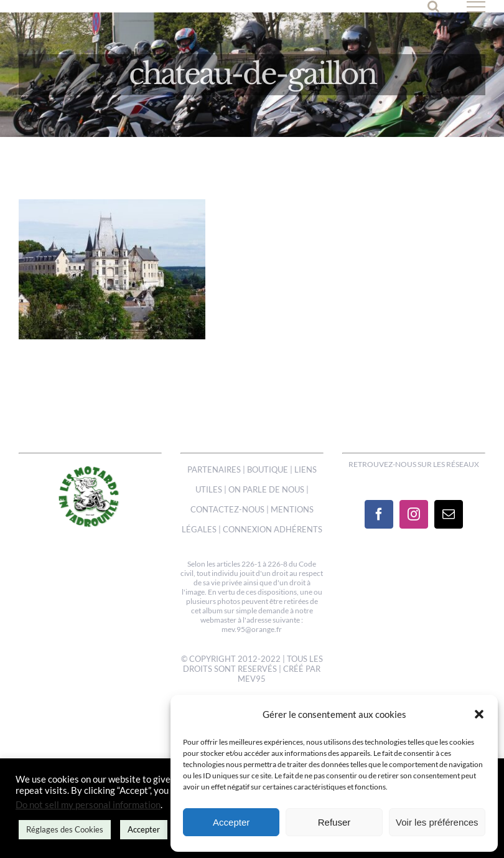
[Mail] (449, 514)
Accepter (231, 822)
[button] (479, 714)
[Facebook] (379, 514)
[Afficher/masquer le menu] (476, 7)
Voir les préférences (437, 822)
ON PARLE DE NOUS (266, 489)
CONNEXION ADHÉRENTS (273, 529)
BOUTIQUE (268, 469)
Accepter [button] (144, 829)
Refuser (334, 822)
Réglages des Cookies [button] (65, 829)
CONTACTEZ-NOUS (227, 509)
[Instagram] (414, 514)
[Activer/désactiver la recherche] (433, 6)
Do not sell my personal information (88, 805)
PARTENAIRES (214, 469)
